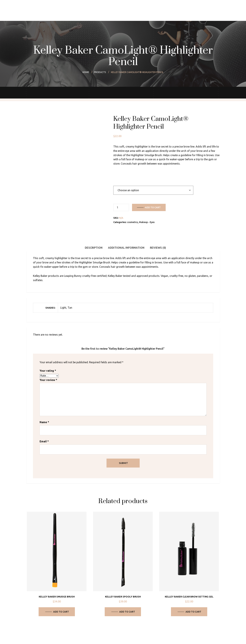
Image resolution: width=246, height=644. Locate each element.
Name (44, 422)
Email (44, 441)
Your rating (48, 371)
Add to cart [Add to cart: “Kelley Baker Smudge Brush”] (61, 612)
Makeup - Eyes (147, 222)
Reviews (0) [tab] (158, 248)
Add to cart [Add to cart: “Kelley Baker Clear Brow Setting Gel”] (193, 612)
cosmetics (132, 222)
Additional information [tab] (126, 248)
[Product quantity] (121, 207)
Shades (118, 179)
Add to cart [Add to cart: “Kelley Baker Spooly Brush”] (127, 612)
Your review (48, 380)
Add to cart (153, 207)
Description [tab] (94, 248)
